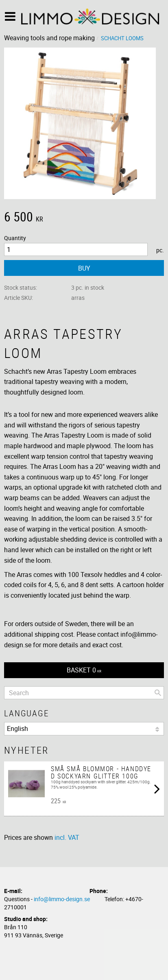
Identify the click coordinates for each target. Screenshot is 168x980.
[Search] (158, 693)
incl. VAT (67, 837)
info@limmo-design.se (62, 899)
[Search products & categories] (84, 693)
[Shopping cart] (84, 670)
